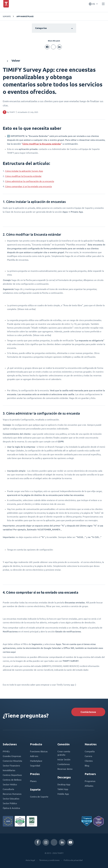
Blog (87, 766)
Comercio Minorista (12, 761)
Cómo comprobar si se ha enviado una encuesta (28, 186)
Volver (13, 61)
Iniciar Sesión (64, 759)
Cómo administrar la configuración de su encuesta (30, 181)
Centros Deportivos (12, 775)
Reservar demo (65, 769)
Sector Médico (10, 784)
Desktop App (64, 784)
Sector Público (10, 803)
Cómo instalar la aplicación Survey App (24, 171)
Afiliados (89, 786)
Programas (90, 781)
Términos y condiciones (49, 860)
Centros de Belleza (12, 780)
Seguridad (35, 766)
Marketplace (36, 761)
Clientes (89, 761)
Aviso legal (30, 860)
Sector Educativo (11, 799)
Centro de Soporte (39, 797)
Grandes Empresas (12, 756)
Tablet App (63, 789)
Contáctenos (88, 712)
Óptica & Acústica (11, 808)
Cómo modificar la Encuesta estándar (42, 144)
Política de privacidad (73, 860)
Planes (33, 781)
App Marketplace (25, 16)
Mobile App (63, 794)
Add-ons (34, 756)
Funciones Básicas (39, 751)
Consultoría (8, 789)
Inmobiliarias (9, 770)
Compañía (90, 751)
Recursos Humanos (12, 794)
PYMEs (6, 751)
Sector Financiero (11, 766)
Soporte (7, 16)
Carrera (88, 756)
